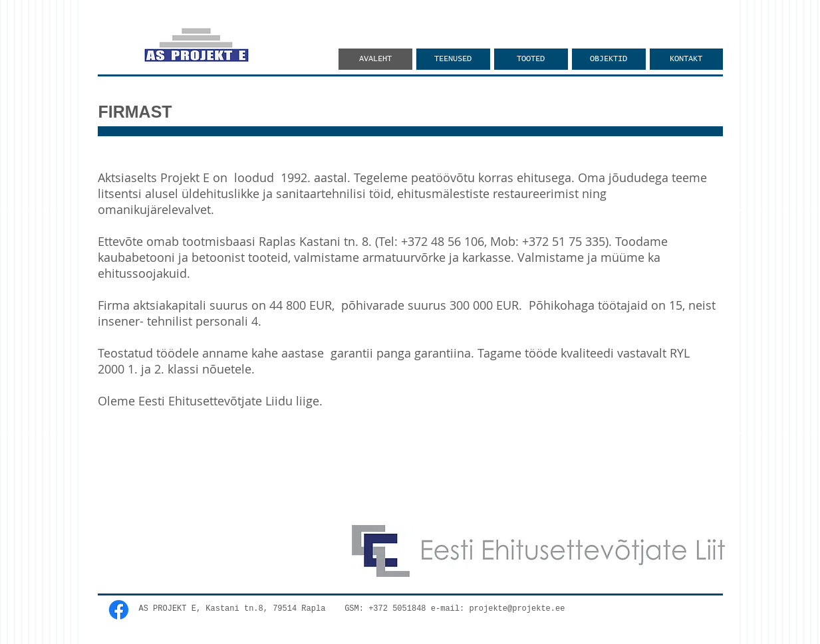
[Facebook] (119, 610)
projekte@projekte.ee (517, 609)
